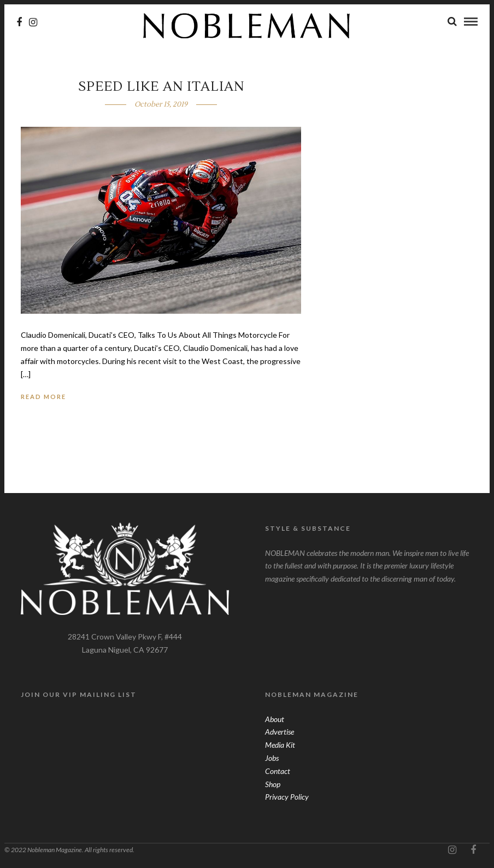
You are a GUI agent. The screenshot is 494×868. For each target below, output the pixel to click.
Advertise (280, 732)
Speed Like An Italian (161, 87)
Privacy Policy (287, 797)
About (275, 719)
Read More (43, 397)
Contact (278, 771)
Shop (273, 784)
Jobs (272, 758)
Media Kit (280, 745)
